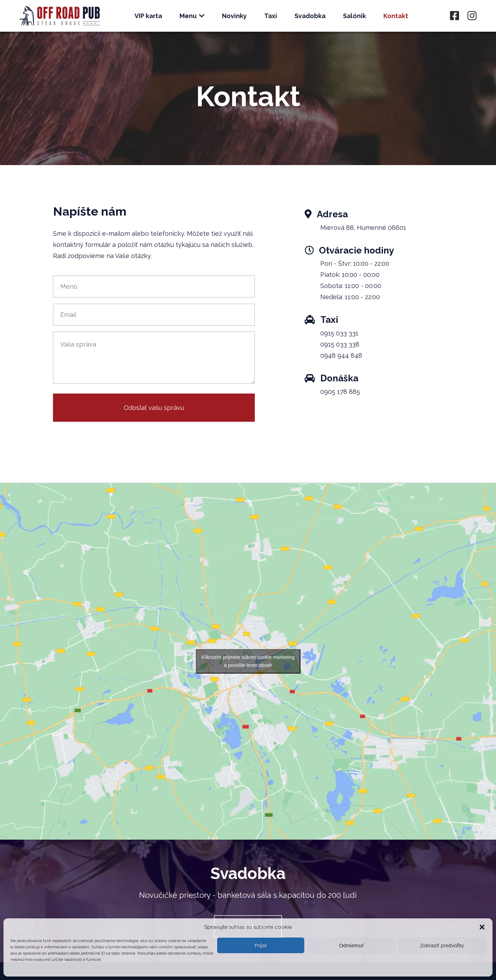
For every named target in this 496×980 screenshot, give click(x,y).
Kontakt (396, 16)
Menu (192, 16)
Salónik (354, 16)
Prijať (261, 945)
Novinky (234, 16)
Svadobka (310, 16)
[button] (482, 927)
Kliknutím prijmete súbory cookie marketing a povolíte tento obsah (248, 661)
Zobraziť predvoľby (442, 945)
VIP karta (148, 16)
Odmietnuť (352, 945)
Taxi (271, 16)
